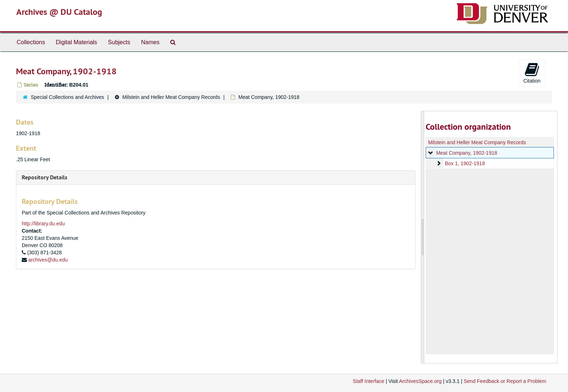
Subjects (119, 42)
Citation (532, 73)
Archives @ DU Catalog (59, 12)
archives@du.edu (48, 260)
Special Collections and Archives (67, 97)
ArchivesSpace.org (420, 381)
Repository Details (45, 177)
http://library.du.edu (43, 224)
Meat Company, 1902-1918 (466, 153)
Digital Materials (76, 42)
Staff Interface (369, 381)
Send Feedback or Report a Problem (505, 381)
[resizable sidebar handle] (423, 237)
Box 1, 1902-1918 (465, 163)
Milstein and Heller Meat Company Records (171, 97)
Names (150, 42)
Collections (31, 42)
